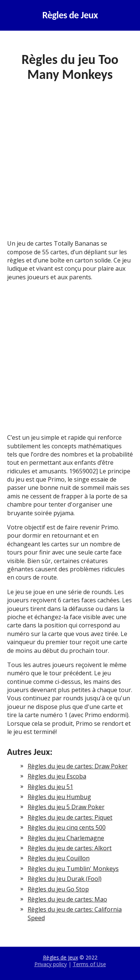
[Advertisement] (70, 166)
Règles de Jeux (70, 15)
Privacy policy (51, 964)
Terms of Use (89, 964)
